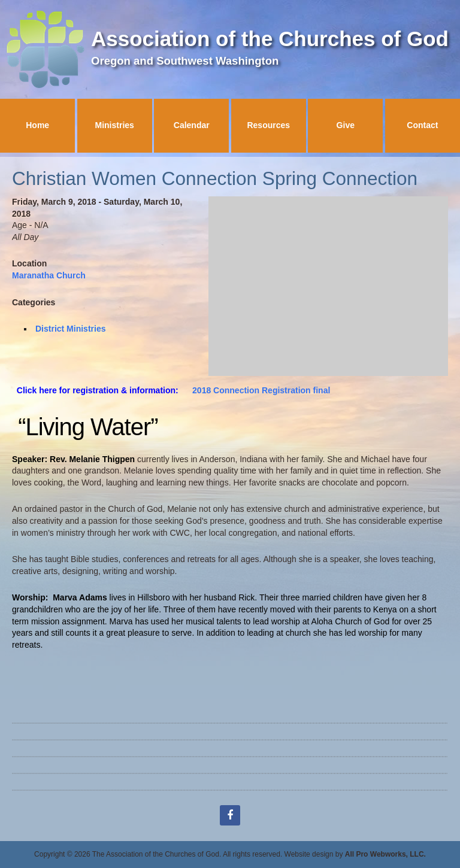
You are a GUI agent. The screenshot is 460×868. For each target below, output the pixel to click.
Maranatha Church (49, 275)
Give (346, 125)
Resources (268, 125)
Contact (422, 125)
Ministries (115, 125)
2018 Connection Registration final (261, 390)
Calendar (192, 125)
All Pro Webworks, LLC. (385, 854)
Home (37, 125)
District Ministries (70, 329)
